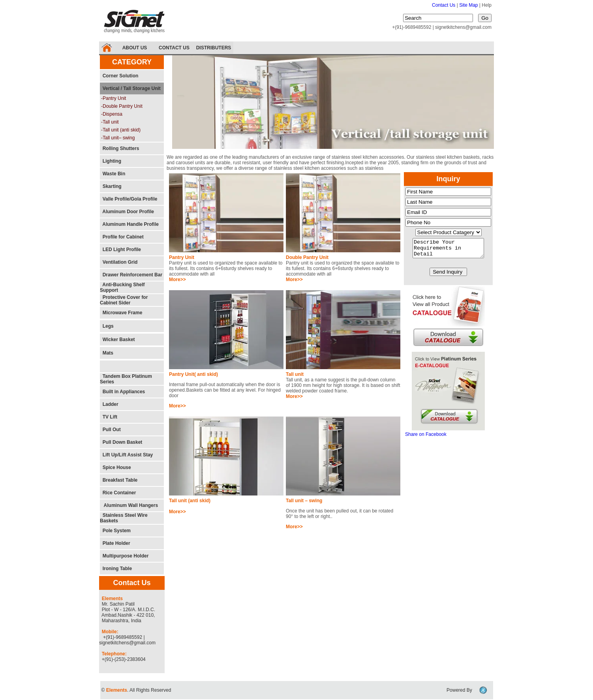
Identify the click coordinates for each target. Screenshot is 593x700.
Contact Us (444, 5)
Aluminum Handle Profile (129, 224)
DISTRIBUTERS (214, 48)
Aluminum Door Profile (127, 212)
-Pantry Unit (114, 98)
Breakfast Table (119, 480)
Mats (107, 353)
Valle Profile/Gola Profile (129, 199)
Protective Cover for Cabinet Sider (124, 300)
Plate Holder (115, 543)
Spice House (115, 467)
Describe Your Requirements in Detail (448, 250)
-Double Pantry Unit (122, 106)
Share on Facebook (426, 438)
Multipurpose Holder (124, 556)
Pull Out (110, 430)
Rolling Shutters (119, 148)
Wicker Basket (117, 340)
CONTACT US (174, 48)
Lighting (111, 161)
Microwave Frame (121, 313)
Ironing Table (116, 569)
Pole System (115, 531)
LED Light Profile (120, 250)
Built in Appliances (122, 392)
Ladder (109, 404)
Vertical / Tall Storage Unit (130, 88)
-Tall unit (110, 122)
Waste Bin (113, 174)
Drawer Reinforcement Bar (131, 275)
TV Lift (109, 417)
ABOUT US (135, 48)
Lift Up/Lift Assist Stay (126, 455)
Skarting (111, 186)
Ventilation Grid (119, 262)
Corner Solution (119, 76)
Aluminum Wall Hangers (129, 505)
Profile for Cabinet (122, 237)
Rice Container (118, 493)
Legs (107, 326)
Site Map (469, 5)
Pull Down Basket (121, 442)
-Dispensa (112, 114)
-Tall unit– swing (118, 138)
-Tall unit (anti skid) (121, 130)
